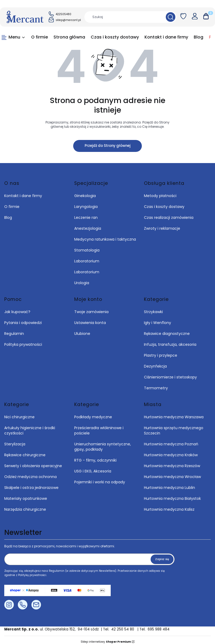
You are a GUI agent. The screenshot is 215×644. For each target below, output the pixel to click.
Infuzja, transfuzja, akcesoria (170, 344)
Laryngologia (86, 207)
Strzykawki (153, 312)
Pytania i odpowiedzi (23, 323)
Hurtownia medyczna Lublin (169, 488)
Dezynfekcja (155, 366)
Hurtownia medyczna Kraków (171, 455)
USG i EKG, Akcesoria (93, 471)
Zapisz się (162, 559)
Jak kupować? (17, 312)
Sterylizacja (15, 444)
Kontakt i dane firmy (23, 196)
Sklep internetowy (106, 642)
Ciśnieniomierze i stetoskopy (170, 377)
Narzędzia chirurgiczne (25, 509)
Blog (8, 217)
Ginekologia (85, 196)
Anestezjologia (88, 228)
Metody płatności (160, 196)
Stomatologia (87, 250)
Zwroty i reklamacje (162, 228)
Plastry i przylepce (161, 355)
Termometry (156, 388)
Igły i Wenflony (158, 323)
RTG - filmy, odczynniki (95, 460)
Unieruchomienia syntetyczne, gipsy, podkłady (103, 447)
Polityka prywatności (23, 344)
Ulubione (82, 334)
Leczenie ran (86, 217)
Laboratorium (87, 261)
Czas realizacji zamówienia (169, 217)
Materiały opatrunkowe (26, 498)
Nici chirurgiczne (19, 417)
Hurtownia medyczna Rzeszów (172, 466)
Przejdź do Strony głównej (107, 146)
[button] (171, 17)
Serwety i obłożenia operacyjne (33, 466)
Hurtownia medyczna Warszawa (174, 417)
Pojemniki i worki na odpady (100, 482)
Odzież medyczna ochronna (30, 477)
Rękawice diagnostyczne (167, 334)
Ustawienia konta (90, 323)
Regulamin (14, 334)
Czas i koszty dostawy (164, 207)
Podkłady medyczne (93, 417)
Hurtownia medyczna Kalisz (169, 509)
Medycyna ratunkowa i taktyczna (105, 239)
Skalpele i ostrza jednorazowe (31, 488)
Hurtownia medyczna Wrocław (172, 477)
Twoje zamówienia (91, 312)
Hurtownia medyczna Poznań (171, 444)
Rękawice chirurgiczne (25, 455)
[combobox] (123, 17)
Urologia (82, 283)
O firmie (12, 207)
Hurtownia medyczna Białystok (172, 498)
